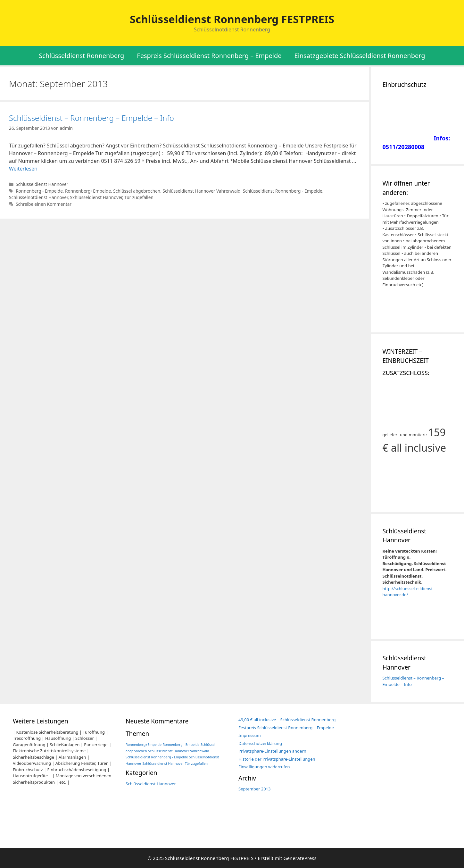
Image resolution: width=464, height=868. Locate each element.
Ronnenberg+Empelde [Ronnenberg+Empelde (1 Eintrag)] (144, 745)
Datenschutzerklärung (260, 743)
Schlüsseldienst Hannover (42, 184)
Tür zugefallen (139, 197)
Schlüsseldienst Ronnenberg (81, 56)
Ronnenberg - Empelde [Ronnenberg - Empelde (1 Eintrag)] (181, 745)
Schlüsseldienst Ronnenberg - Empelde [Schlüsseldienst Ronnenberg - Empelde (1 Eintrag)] (157, 757)
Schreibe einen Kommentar (44, 204)
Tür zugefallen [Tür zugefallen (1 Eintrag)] (196, 764)
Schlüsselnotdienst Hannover (38, 197)
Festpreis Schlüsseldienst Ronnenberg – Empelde (286, 728)
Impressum (250, 735)
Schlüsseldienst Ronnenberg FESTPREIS (232, 19)
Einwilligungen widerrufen (264, 767)
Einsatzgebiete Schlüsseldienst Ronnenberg (360, 56)
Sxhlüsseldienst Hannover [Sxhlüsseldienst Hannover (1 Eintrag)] (163, 764)
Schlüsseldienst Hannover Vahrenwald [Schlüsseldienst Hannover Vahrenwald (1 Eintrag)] (179, 751)
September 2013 (254, 789)
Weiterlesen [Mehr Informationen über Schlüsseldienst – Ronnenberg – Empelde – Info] (23, 169)
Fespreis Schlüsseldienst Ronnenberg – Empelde (209, 56)
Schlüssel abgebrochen (137, 191)
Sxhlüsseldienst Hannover (96, 197)
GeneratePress (300, 858)
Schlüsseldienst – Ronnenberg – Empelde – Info (91, 118)
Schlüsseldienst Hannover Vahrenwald (201, 191)
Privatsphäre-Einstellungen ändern (272, 751)
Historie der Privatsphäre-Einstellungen (277, 759)
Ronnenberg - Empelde (39, 191)
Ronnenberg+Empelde (88, 191)
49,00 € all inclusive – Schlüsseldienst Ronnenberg (287, 720)
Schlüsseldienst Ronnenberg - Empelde (283, 191)
